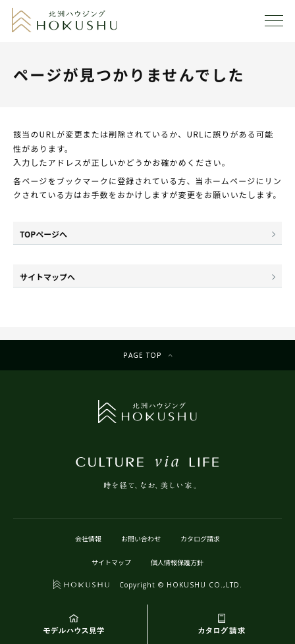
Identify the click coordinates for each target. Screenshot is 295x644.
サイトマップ (111, 562)
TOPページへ (43, 234)
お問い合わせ (141, 538)
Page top (143, 355)
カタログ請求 (200, 538)
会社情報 (88, 538)
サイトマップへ (47, 277)
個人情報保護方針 (177, 562)
